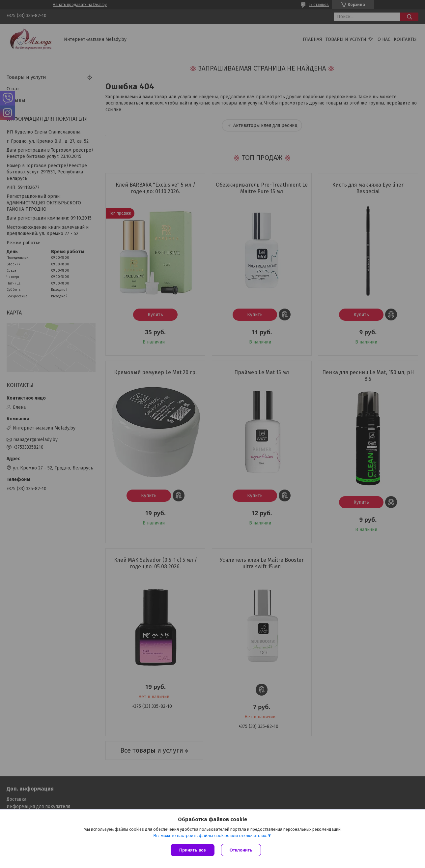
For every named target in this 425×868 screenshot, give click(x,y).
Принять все (193, 850)
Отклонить (241, 850)
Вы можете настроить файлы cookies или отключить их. (210, 836)
